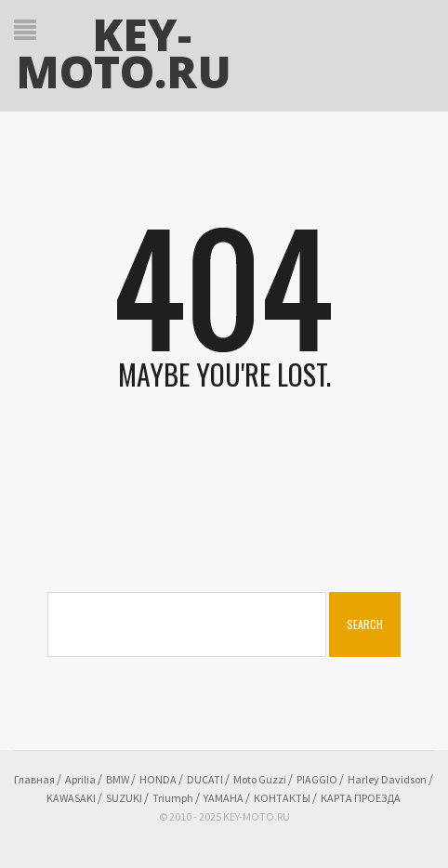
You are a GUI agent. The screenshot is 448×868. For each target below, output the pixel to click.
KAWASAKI (71, 798)
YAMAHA (224, 798)
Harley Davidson (387, 779)
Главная (34, 779)
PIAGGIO (317, 779)
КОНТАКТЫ (282, 798)
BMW (118, 779)
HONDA (158, 779)
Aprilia (80, 779)
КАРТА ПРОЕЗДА (361, 798)
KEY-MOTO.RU (124, 53)
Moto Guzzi (260, 779)
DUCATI (205, 779)
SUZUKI (124, 798)
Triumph (173, 798)
